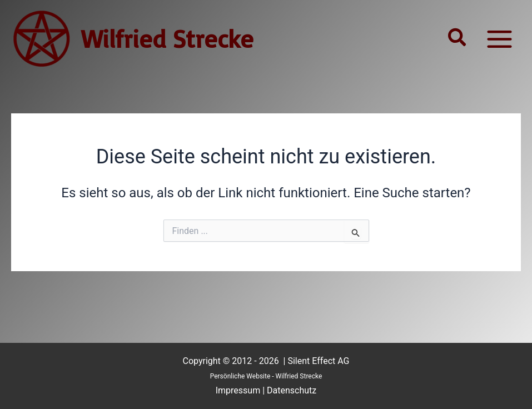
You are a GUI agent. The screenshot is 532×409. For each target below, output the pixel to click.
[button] (458, 39)
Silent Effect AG (318, 361)
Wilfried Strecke (167, 38)
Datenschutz (292, 390)
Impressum (238, 390)
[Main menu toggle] (499, 39)
